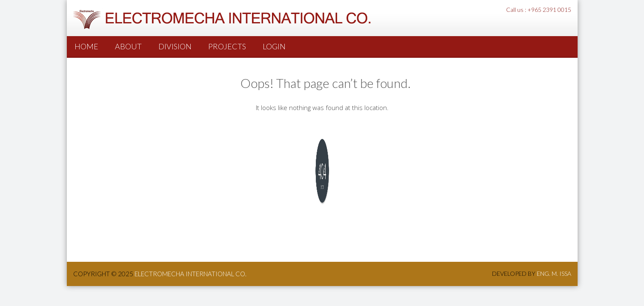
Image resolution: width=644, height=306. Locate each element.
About (128, 46)
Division (175, 46)
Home (86, 46)
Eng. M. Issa (554, 273)
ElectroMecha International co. (190, 274)
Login (274, 46)
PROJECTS (227, 46)
